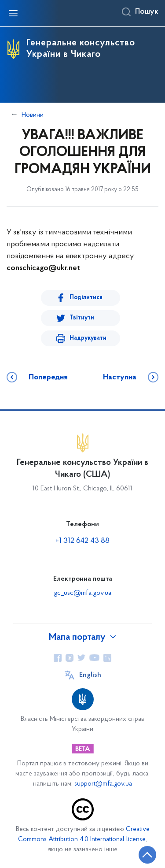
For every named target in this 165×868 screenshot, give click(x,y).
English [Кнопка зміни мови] (90, 675)
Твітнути (82, 318)
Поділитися (86, 298)
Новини (33, 115)
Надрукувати (88, 338)
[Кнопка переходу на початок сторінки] (147, 855)
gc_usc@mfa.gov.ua (82, 593)
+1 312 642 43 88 (82, 541)
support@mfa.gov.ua (103, 784)
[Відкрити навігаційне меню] (13, 13)
